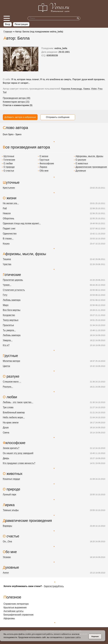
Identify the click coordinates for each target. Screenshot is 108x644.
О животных (82, 163)
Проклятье (8, 325)
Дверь (6, 458)
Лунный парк (9, 494)
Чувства (7, 264)
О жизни (44, 156)
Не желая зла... (11, 203)
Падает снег (9, 228)
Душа (6, 427)
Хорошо (95, 636)
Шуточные (9, 156)
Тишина (7, 259)
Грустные (44, 160)
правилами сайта (73, 637)
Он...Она (7, 541)
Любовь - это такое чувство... (18, 402)
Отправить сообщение (58, 117)
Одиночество (10, 234)
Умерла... (8, 340)
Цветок (6, 366)
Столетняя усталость (14, 290)
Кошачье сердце (11, 479)
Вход (8, 24)
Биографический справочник (18, 615)
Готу (5, 295)
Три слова (8, 407)
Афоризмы (9, 618)
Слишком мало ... (12, 382)
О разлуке (81, 160)
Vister (94, 89)
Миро (6, 305)
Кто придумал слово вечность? (19, 463)
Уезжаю (7, 557)
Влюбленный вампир (14, 412)
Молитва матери (11, 361)
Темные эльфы (11, 510)
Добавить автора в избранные (20, 117)
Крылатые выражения (15, 607)
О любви (8, 163)
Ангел (6, 573)
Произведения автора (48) (17, 98)
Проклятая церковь (13, 280)
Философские (47, 163)
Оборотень (9, 218)
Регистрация (21, 24)
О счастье (9, 171)
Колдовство (9, 315)
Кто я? (6, 345)
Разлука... (8, 387)
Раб (5, 208)
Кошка (6, 244)
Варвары (7, 526)
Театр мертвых (11, 320)
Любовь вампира (12, 300)
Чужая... (7, 285)
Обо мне (44, 171)
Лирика (43, 167)
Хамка (87, 89)
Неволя (7, 213)
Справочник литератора (16, 604)
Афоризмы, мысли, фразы (89, 156)
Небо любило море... (14, 417)
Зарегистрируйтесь (54, 586)
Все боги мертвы (12, 310)
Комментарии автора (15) (16, 102)
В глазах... (8, 238)
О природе (9, 167)
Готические (9, 160)
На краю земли (11, 422)
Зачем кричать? (11, 448)
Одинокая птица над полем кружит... (22, 223)
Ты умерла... (9, 330)
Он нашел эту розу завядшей (18, 453)
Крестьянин (9, 188)
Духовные (81, 171)
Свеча (6, 433)
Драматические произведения (91, 167)
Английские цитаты (13, 611)
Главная (8, 32)
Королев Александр (72, 89)
